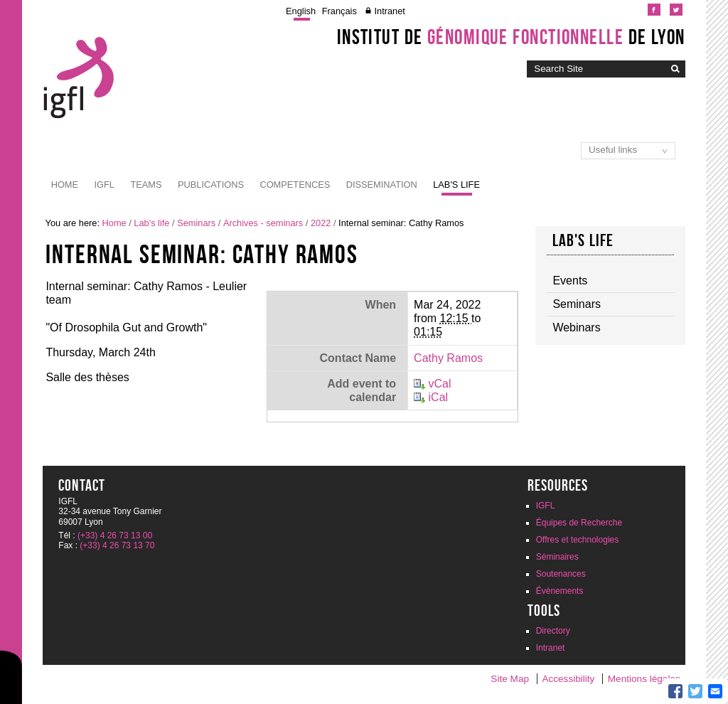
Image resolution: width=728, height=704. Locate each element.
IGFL (105, 185)
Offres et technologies (578, 540)
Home (65, 185)
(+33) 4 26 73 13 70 (117, 545)
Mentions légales (644, 679)
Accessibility (568, 679)
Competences (295, 185)
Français (339, 11)
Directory (553, 631)
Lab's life (456, 185)
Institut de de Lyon (511, 37)
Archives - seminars (263, 223)
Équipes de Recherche (579, 523)
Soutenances (561, 574)
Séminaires (557, 557)
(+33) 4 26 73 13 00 (115, 535)
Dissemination (382, 185)
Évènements (560, 591)
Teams (146, 185)
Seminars (196, 223)
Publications (211, 185)
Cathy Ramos (448, 358)
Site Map (510, 679)
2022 (321, 223)
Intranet (389, 11)
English (301, 11)
